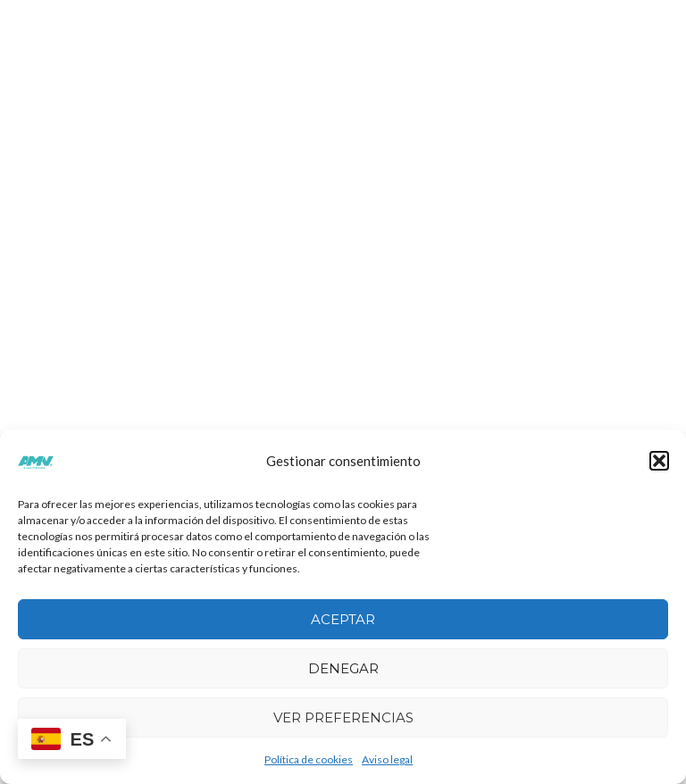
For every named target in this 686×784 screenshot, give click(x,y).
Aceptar (343, 619)
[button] (659, 461)
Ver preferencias (343, 717)
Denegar (343, 668)
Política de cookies (309, 759)
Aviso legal (387, 759)
